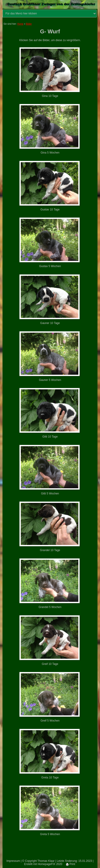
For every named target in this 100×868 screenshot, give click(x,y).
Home (20, 24)
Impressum (13, 861)
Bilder (29, 24)
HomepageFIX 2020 (50, 864)
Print (71, 864)
